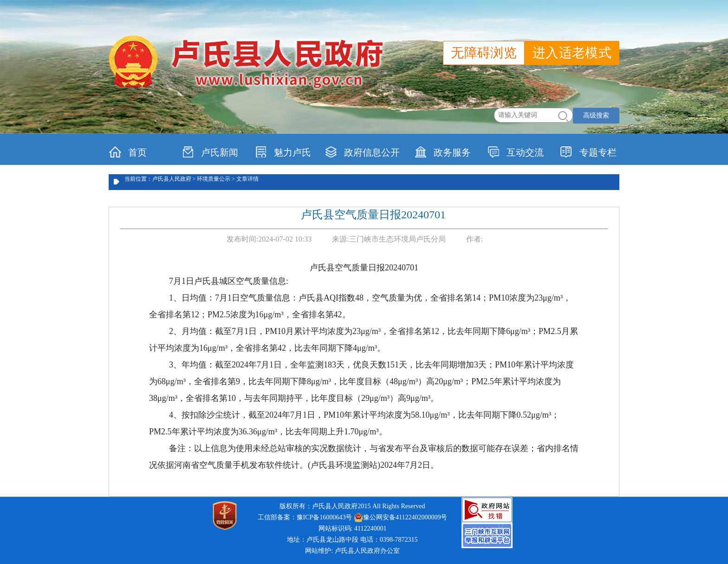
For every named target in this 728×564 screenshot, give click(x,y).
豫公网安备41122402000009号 (400, 518)
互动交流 (516, 152)
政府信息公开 (362, 152)
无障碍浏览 (484, 53)
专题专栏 (588, 152)
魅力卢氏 (283, 152)
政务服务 (443, 152)
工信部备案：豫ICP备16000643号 (305, 517)
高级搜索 (596, 115)
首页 (128, 152)
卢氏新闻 (210, 152)
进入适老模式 (572, 53)
